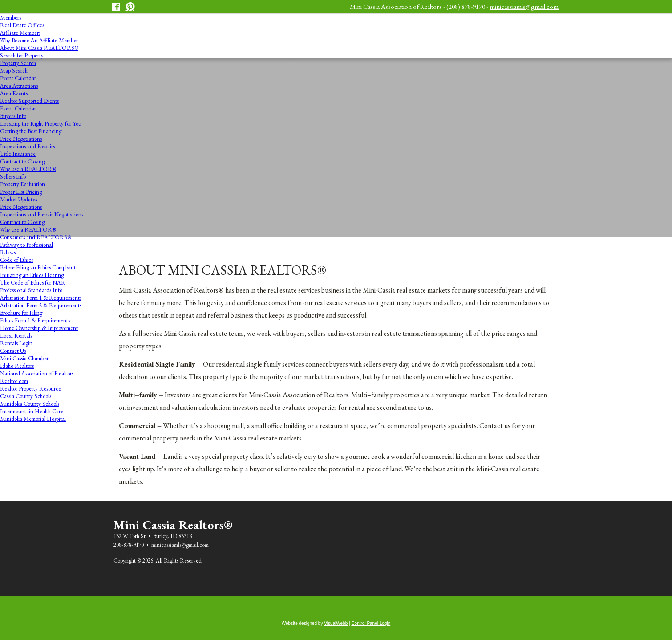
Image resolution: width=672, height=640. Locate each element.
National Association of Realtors (37, 373)
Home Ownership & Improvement (39, 328)
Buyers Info (13, 116)
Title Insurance (18, 154)
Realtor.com (14, 381)
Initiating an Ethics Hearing (32, 275)
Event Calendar (18, 78)
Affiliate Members (20, 33)
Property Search (18, 63)
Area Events (14, 93)
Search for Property (22, 55)
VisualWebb (336, 623)
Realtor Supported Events (29, 101)
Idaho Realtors (17, 366)
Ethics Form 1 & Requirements (35, 320)
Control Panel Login (371, 623)
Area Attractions (19, 86)
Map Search (14, 71)
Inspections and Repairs (27, 146)
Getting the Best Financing (31, 131)
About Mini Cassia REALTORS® (39, 48)
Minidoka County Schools (30, 404)
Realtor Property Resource (30, 389)
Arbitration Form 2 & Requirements (41, 305)
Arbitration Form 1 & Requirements (41, 298)
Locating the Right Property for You (41, 124)
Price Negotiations (21, 139)
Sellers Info (13, 177)
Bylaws (8, 252)
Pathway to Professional (26, 245)
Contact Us (13, 351)
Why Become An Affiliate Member (39, 40)
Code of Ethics (16, 260)
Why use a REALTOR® (28, 169)
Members (10, 18)
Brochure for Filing (21, 313)
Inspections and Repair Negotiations (42, 214)
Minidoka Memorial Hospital (33, 419)
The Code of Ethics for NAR (33, 283)
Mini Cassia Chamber (24, 358)
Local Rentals (16, 336)
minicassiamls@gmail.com (524, 6)
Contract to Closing (22, 161)
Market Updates (18, 199)
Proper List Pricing (21, 192)
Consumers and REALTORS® (36, 237)
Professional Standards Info (31, 290)
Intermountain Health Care (32, 411)
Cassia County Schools (26, 396)
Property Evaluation (22, 184)
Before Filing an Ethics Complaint (38, 267)
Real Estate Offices (22, 25)
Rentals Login (16, 343)
